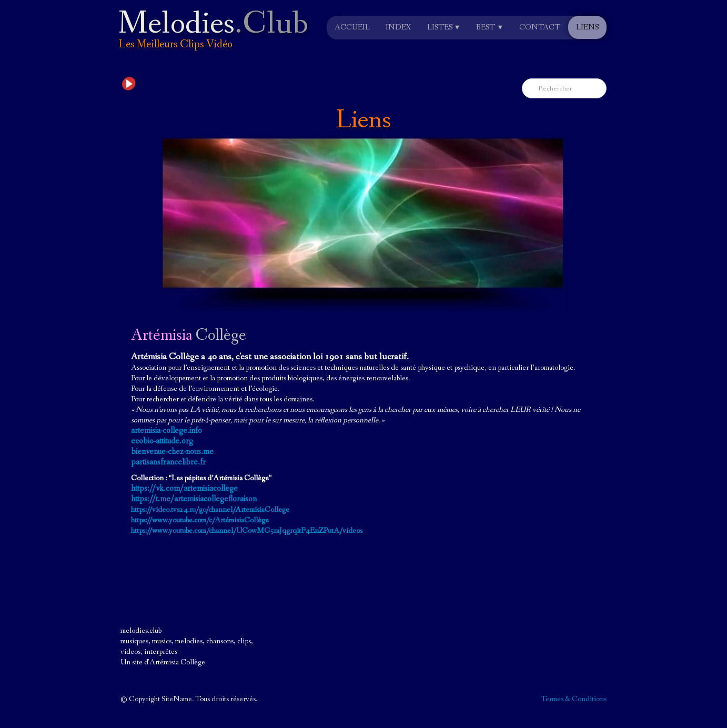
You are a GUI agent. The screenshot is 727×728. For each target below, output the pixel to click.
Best (490, 27)
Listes (444, 27)
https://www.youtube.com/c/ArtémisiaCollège (200, 520)
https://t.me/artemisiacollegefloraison (194, 499)
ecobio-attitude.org (162, 441)
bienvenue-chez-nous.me (172, 452)
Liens (587, 27)
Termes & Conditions (574, 699)
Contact (540, 27)
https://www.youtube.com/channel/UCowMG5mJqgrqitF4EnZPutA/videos (247, 531)
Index (398, 27)
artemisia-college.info (166, 431)
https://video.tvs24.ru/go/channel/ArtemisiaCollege (210, 510)
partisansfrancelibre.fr (168, 462)
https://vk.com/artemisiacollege (184, 488)
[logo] (216, 39)
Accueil (352, 27)
